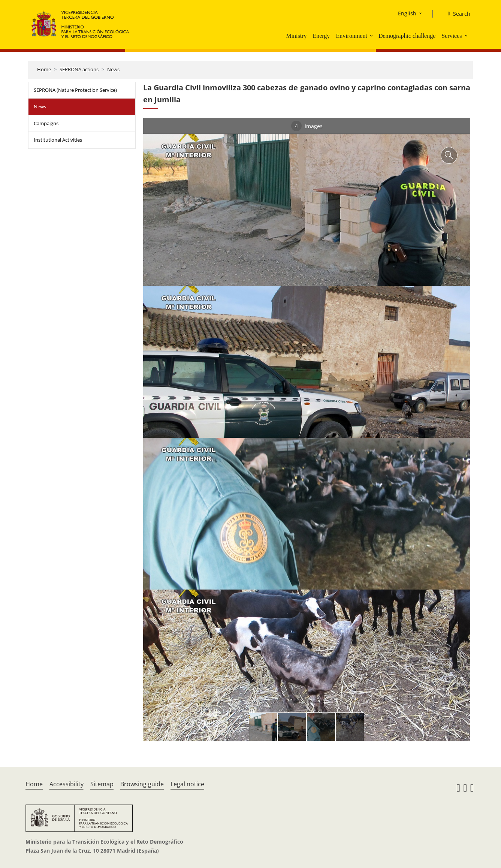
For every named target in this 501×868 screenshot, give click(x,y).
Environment (351, 36)
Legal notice (187, 784)
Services (452, 36)
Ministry (296, 36)
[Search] (456, 14)
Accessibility (67, 784)
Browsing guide (142, 784)
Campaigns (46, 123)
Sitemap (102, 784)
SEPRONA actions (79, 69)
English (407, 13)
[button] (372, 36)
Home (44, 69)
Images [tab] (307, 126)
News (113, 69)
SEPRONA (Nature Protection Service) (75, 90)
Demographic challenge (407, 36)
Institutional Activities (58, 140)
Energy (321, 36)
